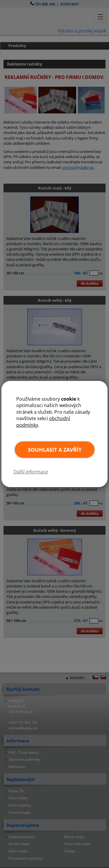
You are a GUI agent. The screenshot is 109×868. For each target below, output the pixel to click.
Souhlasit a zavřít (55, 450)
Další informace (31, 472)
